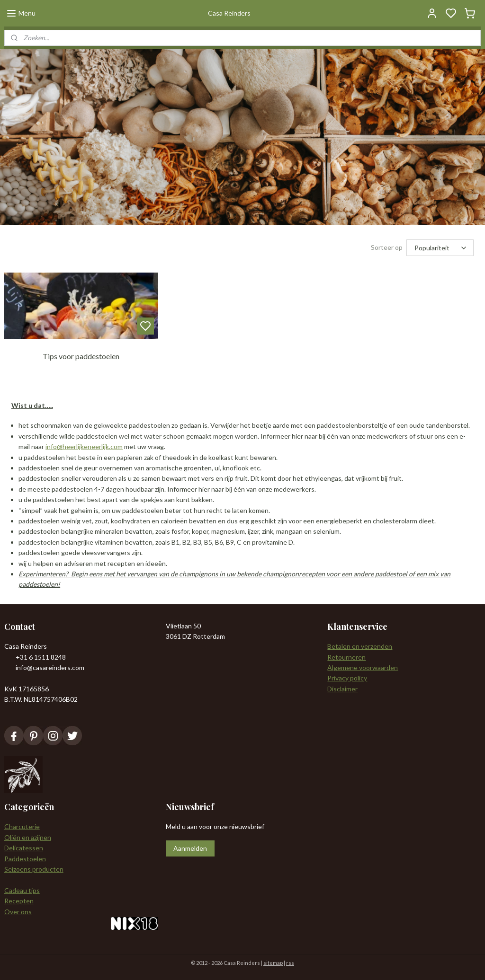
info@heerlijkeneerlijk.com (84, 447)
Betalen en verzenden (360, 646)
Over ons (18, 912)
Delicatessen (24, 848)
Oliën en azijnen (28, 837)
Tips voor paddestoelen (81, 356)
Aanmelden (190, 848)
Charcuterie (22, 826)
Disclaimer (342, 689)
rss (290, 963)
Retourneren (346, 657)
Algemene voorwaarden (363, 667)
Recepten (19, 901)
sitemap (273, 963)
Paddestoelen (25, 859)
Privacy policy (347, 678)
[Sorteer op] (440, 248)
